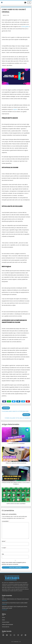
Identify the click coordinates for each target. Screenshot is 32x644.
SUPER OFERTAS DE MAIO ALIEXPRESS (16, 504)
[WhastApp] (9, 401)
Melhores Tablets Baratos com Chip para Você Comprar (15, 599)
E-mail (4, 548)
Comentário (6, 521)
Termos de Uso (6, 627)
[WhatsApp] (14, 635)
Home (3, 618)
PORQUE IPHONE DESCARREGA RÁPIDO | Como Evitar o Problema (16, 483)
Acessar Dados (6, 622)
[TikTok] (22, 635)
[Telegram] (23, 401)
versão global (25, 27)
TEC (20, 642)
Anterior (6, 408)
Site (3, 554)
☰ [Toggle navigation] (29, 2)
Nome (4, 541)
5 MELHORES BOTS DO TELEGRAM (16, 444)
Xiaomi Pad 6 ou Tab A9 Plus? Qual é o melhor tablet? (15, 603)
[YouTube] (7, 635)
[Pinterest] (28, 401)
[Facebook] (4, 401)
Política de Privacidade (7, 624)
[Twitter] (14, 401)
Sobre (3, 620)
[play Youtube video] (16, 77)
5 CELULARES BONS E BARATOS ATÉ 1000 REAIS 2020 (15, 411)
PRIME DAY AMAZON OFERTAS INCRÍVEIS (16, 463)
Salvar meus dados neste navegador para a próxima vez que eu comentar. (14, 563)
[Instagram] (11, 635)
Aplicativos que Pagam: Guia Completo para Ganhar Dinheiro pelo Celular (15, 607)
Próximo (26, 415)
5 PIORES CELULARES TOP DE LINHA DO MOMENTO (17, 418)
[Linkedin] (18, 401)
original (15, 109)
